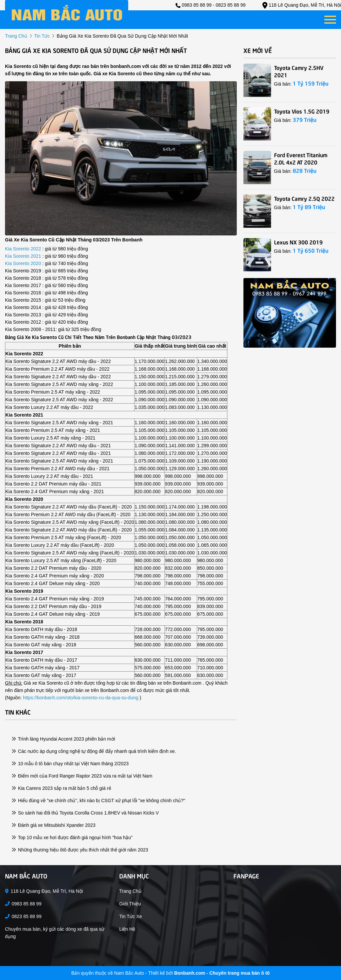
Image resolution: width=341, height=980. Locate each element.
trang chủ (16, 36)
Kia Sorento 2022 (24, 249)
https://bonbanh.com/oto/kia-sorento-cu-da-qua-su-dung (81, 698)
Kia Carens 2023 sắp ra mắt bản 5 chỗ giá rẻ (61, 788)
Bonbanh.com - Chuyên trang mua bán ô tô (222, 973)
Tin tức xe (131, 916)
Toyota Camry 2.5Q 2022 (304, 198)
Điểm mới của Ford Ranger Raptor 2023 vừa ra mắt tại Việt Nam (82, 776)
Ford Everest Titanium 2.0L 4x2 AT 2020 (301, 158)
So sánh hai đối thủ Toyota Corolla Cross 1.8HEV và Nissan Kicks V (85, 813)
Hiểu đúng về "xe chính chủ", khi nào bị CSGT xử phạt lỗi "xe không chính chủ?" (98, 801)
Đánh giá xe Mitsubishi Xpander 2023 (54, 825)
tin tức (42, 36)
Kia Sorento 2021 (24, 256)
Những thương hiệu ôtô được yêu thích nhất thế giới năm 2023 (80, 850)
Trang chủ (130, 891)
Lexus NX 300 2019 (298, 242)
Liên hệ (127, 929)
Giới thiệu (130, 904)
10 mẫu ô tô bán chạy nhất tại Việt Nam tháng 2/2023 (70, 764)
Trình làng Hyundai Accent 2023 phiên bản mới (63, 739)
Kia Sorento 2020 (24, 263)
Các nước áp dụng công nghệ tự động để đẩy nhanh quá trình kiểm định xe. (94, 751)
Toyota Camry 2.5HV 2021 (299, 71)
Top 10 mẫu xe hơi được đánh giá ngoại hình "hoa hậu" (72, 837)
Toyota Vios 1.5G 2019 (302, 111)
